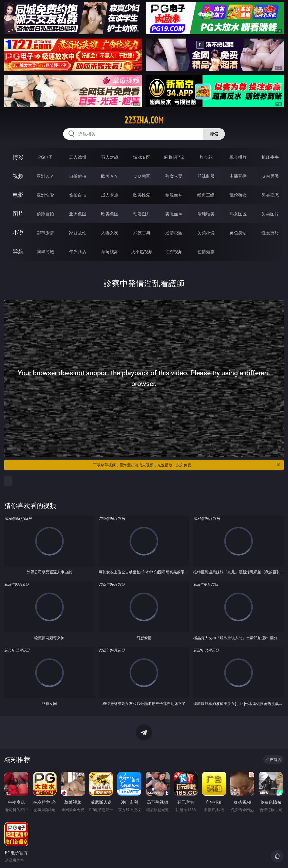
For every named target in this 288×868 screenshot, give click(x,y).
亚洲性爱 (45, 195)
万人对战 (110, 157)
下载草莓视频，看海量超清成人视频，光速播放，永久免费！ (187, 465)
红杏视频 (174, 252)
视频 (18, 176)
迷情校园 (174, 233)
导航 (18, 251)
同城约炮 (45, 252)
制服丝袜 (174, 195)
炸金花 (206, 157)
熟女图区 (238, 214)
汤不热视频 (142, 252)
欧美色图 (110, 214)
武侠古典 (142, 233)
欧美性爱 (142, 195)
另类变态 (270, 195)
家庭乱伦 (78, 233)
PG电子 (45, 157)
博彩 (18, 157)
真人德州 (78, 157)
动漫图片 (142, 214)
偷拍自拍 (78, 195)
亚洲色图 (78, 214)
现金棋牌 (238, 157)
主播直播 (238, 176)
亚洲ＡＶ (45, 176)
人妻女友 (110, 233)
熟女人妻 (174, 176)
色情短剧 (206, 252)
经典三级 (206, 195)
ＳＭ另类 (270, 176)
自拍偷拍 (78, 176)
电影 (18, 195)
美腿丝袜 (174, 214)
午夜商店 (78, 252)
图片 (18, 214)
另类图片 (270, 214)
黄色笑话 (238, 233)
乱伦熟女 (238, 195)
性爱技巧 (270, 233)
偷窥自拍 (45, 214)
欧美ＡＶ (110, 176)
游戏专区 (142, 157)
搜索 (214, 134)
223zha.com (144, 120)
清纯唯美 (206, 214)
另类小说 (206, 233)
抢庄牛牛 (270, 157)
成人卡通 (110, 195)
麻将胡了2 (174, 157)
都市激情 (45, 233)
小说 (18, 232)
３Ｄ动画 (142, 176)
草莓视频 (110, 252)
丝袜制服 (206, 176)
